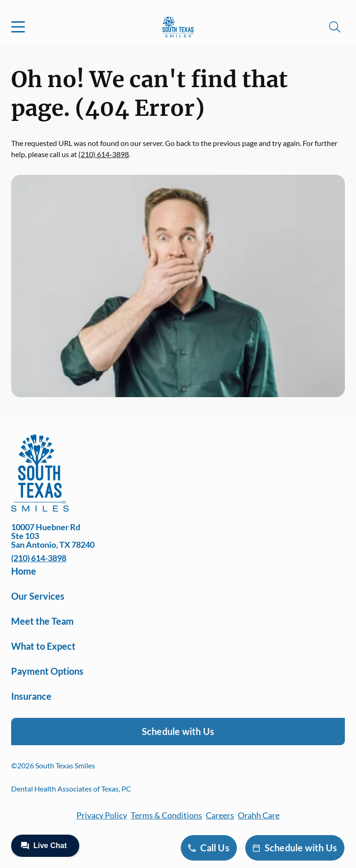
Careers (220, 815)
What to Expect (43, 646)
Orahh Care (259, 815)
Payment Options (47, 671)
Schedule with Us (178, 731)
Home (24, 571)
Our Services (38, 596)
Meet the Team (42, 621)
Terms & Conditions (166, 815)
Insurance (31, 696)
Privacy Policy (102, 815)
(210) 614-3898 (104, 154)
